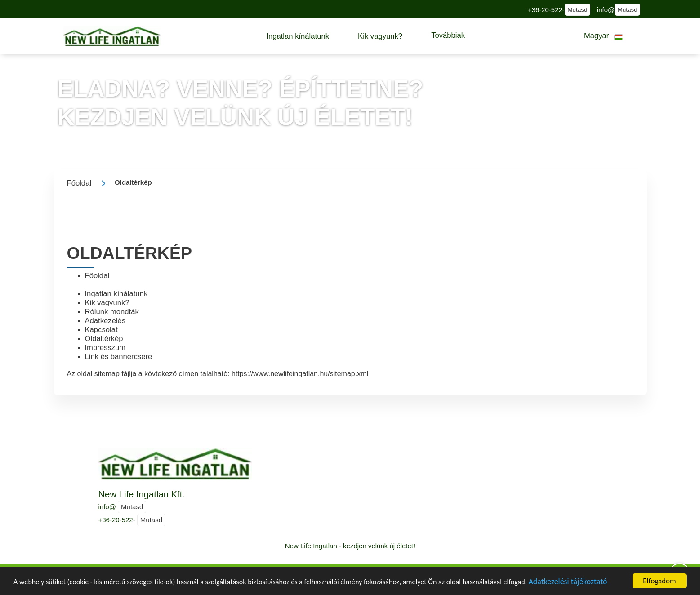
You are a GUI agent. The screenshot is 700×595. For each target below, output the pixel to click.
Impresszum (105, 348)
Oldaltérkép (104, 339)
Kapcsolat (101, 330)
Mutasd (577, 10)
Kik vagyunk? (107, 303)
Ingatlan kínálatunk (116, 294)
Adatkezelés (105, 321)
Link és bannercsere (119, 357)
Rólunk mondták (112, 312)
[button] (298, 36)
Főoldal (97, 276)
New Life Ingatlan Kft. (142, 494)
